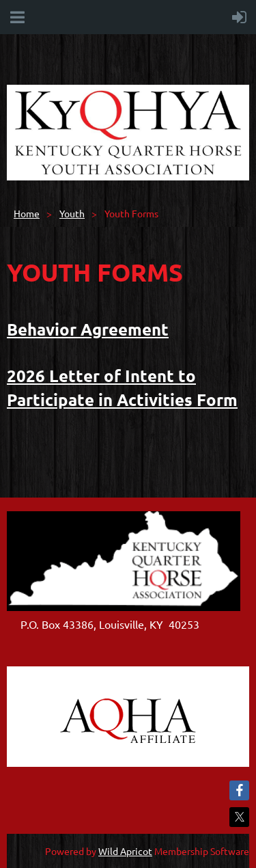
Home (27, 213)
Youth (72, 213)
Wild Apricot (125, 851)
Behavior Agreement (88, 329)
